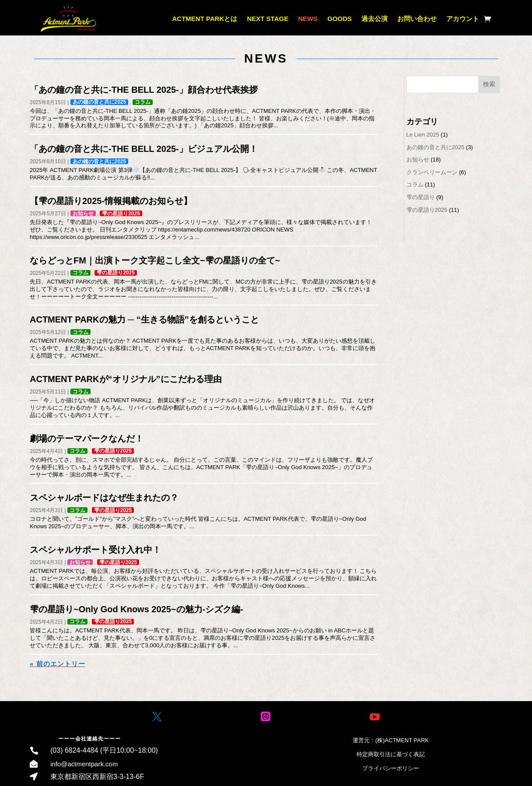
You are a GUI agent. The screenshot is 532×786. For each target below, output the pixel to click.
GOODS (339, 19)
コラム (143, 102)
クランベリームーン (432, 172)
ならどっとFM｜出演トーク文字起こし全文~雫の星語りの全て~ (155, 260)
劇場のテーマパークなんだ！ (87, 439)
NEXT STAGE (268, 19)
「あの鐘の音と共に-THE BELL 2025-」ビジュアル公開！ (144, 149)
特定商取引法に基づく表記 (391, 754)
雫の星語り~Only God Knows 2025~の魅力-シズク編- (136, 609)
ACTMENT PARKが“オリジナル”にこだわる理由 (126, 379)
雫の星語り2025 (121, 213)
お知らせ (83, 213)
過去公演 (374, 19)
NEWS (308, 19)
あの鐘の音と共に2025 (100, 102)
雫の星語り (421, 197)
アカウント (463, 19)
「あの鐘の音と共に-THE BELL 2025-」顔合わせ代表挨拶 (144, 90)
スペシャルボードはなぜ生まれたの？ (104, 498)
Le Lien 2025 (423, 135)
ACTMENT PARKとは (205, 19)
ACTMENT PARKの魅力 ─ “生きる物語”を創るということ (144, 319)
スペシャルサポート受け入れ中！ (95, 550)
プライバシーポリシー (391, 768)
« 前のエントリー (58, 664)
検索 (489, 84)
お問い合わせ (417, 19)
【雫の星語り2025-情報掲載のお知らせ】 (111, 201)
